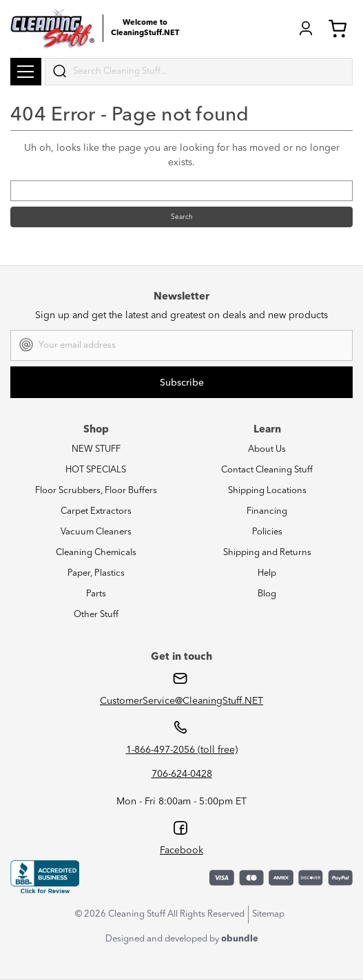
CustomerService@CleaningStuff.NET (181, 701)
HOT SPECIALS (96, 470)
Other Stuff (96, 615)
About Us (267, 449)
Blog (267, 594)
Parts (96, 594)
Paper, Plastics (96, 573)
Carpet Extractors (96, 511)
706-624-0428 (182, 774)
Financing (267, 511)
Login (306, 28)
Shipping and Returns (267, 553)
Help (267, 573)
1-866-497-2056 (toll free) (182, 750)
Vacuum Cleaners (96, 532)
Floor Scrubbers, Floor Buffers (96, 491)
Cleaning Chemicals (96, 553)
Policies (267, 532)
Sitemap (268, 914)
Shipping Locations (267, 491)
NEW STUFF (96, 449)
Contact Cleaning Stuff (267, 470)
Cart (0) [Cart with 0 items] (338, 28)
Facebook (181, 851)
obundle (240, 939)
